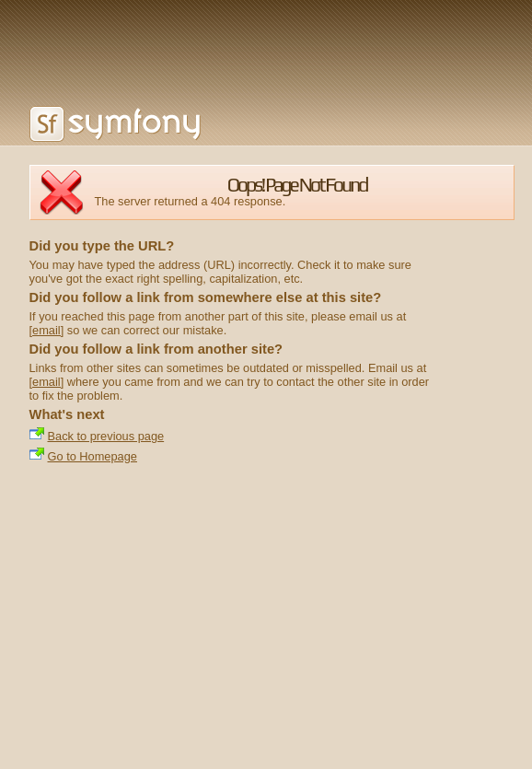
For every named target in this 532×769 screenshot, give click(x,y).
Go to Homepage (93, 456)
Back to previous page (106, 436)
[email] (47, 330)
